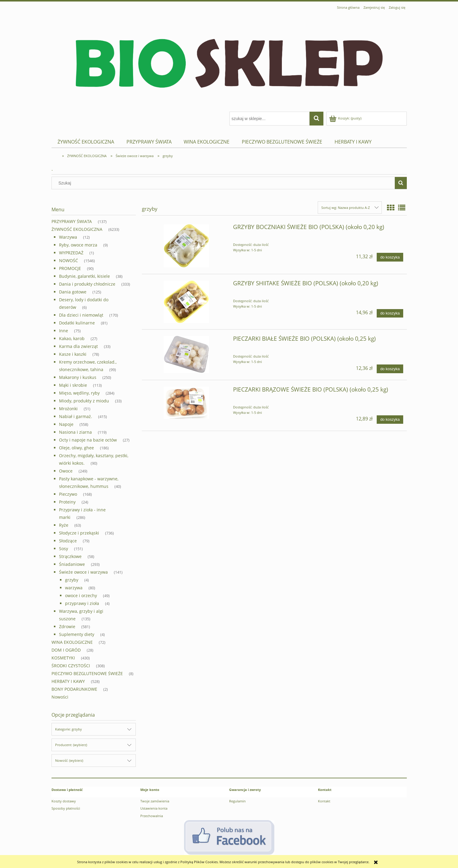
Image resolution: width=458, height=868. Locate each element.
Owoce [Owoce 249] (66, 471)
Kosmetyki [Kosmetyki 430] (63, 658)
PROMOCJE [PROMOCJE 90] (70, 268)
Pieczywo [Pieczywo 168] (68, 494)
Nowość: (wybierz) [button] (69, 760)
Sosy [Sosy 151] (64, 549)
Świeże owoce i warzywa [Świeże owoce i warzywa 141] (83, 572)
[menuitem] (86, 142)
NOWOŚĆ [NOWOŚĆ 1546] (69, 260)
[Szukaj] (401, 183)
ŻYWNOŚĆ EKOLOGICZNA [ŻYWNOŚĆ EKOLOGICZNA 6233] (77, 229)
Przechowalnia (152, 816)
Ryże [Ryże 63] (64, 525)
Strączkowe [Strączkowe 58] (70, 556)
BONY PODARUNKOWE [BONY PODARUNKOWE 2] (74, 689)
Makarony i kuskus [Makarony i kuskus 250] (78, 377)
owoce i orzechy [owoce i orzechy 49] (81, 595)
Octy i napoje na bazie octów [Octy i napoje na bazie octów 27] (88, 440)
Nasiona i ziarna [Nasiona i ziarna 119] (75, 432)
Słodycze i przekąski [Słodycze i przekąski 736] (79, 533)
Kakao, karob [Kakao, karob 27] (72, 338)
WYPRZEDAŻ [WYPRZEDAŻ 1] (71, 253)
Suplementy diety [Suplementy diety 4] (77, 634)
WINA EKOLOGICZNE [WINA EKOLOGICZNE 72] (72, 642)
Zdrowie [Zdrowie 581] (67, 626)
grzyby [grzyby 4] (72, 580)
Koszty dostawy (64, 801)
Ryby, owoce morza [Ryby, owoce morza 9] (78, 245)
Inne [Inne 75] (64, 331)
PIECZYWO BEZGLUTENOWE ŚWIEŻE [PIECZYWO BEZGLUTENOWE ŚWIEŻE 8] (87, 673)
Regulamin (237, 801)
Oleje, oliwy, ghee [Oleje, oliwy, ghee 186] (76, 448)
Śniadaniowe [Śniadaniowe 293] (72, 564)
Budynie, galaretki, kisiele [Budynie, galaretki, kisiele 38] (84, 276)
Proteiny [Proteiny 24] (67, 502)
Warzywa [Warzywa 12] (68, 237)
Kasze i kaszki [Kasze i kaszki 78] (73, 354)
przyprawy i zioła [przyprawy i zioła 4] (82, 603)
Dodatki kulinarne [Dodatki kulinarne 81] (77, 323)
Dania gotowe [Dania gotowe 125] (73, 292)
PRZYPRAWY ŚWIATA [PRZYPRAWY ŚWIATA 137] (72, 221)
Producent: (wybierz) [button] (71, 745)
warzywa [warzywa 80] (74, 588)
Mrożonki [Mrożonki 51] (68, 409)
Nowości (60, 697)
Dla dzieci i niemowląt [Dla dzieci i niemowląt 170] (81, 315)
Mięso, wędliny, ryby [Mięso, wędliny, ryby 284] (79, 393)
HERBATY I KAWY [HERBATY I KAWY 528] (68, 681)
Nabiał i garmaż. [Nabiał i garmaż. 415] (76, 416)
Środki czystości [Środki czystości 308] (71, 666)
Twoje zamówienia (155, 801)
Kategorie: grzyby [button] (69, 729)
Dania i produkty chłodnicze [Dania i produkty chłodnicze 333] (87, 284)
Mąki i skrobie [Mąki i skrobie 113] (73, 385)
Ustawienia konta (154, 808)
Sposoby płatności (66, 808)
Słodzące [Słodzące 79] (68, 541)
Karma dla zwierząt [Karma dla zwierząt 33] (78, 346)
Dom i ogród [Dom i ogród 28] (66, 650)
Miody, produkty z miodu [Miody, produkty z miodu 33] (84, 401)
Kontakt (324, 801)
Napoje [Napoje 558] (66, 424)
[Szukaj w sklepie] (224, 183)
